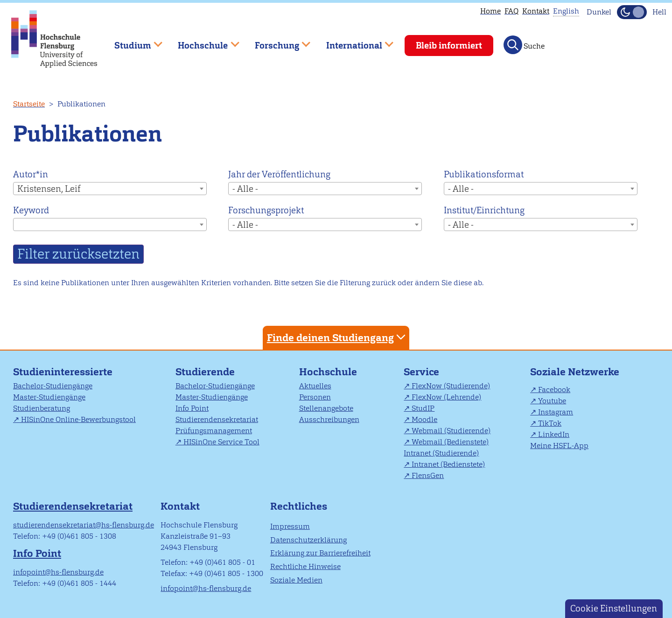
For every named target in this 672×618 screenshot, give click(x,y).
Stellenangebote (326, 408)
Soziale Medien (296, 580)
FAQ (511, 11)
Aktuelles (315, 386)
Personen (315, 397)
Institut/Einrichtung (484, 210)
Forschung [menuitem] (276, 41)
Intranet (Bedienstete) (448, 464)
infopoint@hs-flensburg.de (58, 572)
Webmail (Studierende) (451, 431)
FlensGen (428, 475)
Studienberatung (42, 408)
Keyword (31, 210)
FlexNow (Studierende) (451, 386)
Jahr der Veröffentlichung (279, 174)
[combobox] (110, 189)
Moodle (424, 419)
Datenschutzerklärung (308, 540)
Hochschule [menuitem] (202, 41)
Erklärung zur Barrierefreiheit (320, 553)
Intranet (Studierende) (441, 453)
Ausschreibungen (329, 419)
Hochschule (328, 372)
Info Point (192, 408)
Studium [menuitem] (132, 41)
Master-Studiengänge (49, 397)
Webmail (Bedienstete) (450, 442)
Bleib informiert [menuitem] (449, 46)
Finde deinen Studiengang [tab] (337, 337)
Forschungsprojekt (266, 210)
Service (421, 372)
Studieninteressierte (63, 372)
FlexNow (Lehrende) (446, 397)
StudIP (423, 408)
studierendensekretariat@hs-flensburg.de (84, 525)
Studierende (205, 372)
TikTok (550, 423)
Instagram (556, 412)
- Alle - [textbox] (245, 189)
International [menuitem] (353, 41)
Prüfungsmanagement (214, 431)
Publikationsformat (484, 174)
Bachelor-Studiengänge (53, 386)
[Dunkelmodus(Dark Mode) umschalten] (632, 12)
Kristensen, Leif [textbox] (49, 189)
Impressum (290, 526)
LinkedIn (554, 434)
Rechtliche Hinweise (305, 566)
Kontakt (536, 11)
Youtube (552, 401)
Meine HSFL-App (559, 446)
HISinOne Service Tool (221, 442)
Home (490, 11)
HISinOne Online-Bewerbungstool (78, 419)
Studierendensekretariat (217, 419)
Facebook (554, 390)
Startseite (29, 104)
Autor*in (31, 174)
